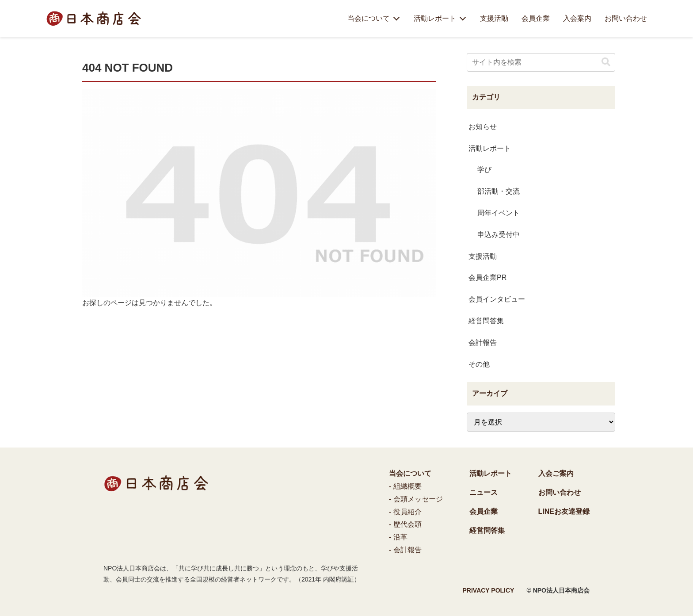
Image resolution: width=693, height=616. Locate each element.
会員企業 (536, 18)
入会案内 (577, 18)
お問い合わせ (626, 18)
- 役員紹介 (405, 512)
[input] (541, 62)
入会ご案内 (556, 473)
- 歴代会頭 (405, 524)
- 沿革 (398, 537)
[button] (606, 62)
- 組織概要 (405, 486)
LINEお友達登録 (564, 511)
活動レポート (435, 18)
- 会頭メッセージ (416, 499)
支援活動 (494, 18)
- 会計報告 (405, 550)
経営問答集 (487, 530)
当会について (369, 18)
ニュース (484, 492)
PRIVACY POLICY (489, 590)
